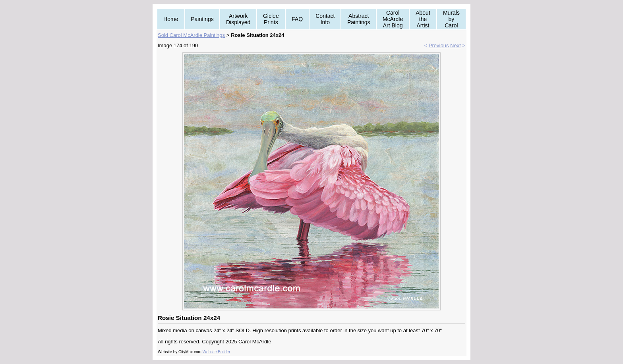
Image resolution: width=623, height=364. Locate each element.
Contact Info (325, 19)
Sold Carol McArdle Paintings (191, 35)
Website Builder (217, 352)
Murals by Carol (451, 19)
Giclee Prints (271, 19)
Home (171, 19)
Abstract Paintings (359, 19)
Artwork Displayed (238, 19)
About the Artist (423, 19)
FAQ (297, 19)
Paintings (202, 19)
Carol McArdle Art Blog (393, 19)
